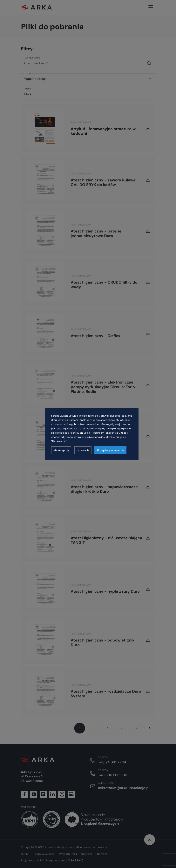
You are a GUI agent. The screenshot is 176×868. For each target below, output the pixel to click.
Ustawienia (83, 450)
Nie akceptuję (61, 450)
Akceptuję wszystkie (110, 450)
